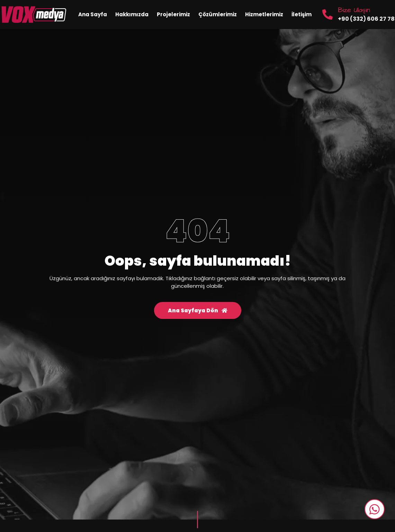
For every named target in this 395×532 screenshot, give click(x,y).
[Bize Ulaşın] (327, 15)
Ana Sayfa (93, 14)
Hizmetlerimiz (264, 14)
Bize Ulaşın (354, 10)
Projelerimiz (173, 14)
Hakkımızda (132, 14)
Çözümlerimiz (218, 14)
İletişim (302, 14)
